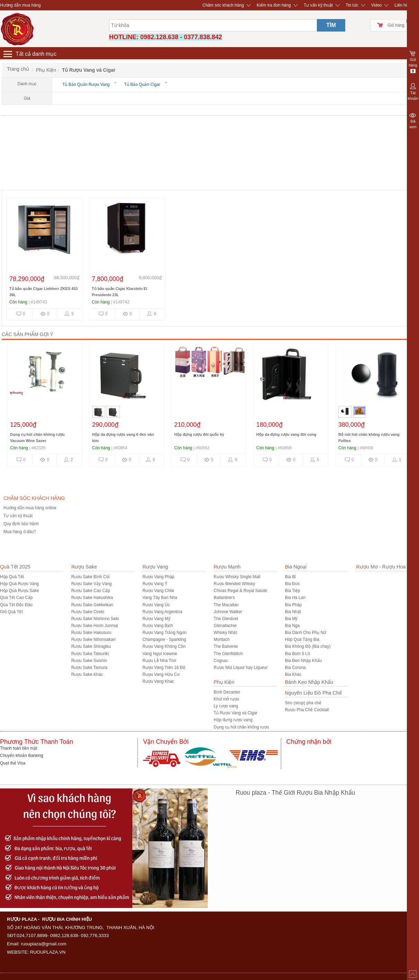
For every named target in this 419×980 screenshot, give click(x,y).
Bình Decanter (227, 692)
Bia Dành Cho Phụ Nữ (306, 633)
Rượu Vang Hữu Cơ (161, 674)
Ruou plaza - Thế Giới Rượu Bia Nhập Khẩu (296, 793)
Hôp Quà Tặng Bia (302, 639)
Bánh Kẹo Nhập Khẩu (309, 682)
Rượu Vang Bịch (158, 626)
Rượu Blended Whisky (234, 584)
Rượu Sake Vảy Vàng (92, 584)
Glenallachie (225, 626)
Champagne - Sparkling (164, 639)
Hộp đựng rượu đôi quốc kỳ (199, 434)
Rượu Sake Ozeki (88, 612)
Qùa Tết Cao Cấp (16, 598)
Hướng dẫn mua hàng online (30, 508)
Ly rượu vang (226, 706)
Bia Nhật (293, 612)
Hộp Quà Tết (12, 577)
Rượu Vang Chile (158, 591)
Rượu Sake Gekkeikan (92, 605)
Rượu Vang (155, 567)
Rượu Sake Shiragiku (91, 646)
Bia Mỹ (291, 619)
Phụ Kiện (224, 682)
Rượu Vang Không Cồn (164, 646)
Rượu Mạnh (227, 567)
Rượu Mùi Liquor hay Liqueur (241, 668)
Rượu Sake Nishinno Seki (95, 619)
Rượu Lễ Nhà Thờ (159, 661)
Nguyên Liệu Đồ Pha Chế (313, 693)
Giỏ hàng (396, 25)
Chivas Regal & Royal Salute (240, 591)
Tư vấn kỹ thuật (318, 5)
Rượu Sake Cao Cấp (91, 591)
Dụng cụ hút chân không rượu (241, 727)
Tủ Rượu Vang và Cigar (236, 713)
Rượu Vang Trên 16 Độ (164, 668)
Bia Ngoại (296, 567)
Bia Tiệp (293, 591)
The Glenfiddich (228, 654)
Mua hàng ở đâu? (20, 532)
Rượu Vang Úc (156, 605)
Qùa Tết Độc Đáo (16, 605)
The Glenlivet (226, 619)
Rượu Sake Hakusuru (91, 633)
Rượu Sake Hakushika (92, 598)
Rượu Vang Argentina (162, 612)
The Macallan (226, 605)
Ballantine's (224, 598)
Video (376, 5)
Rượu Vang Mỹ (156, 619)
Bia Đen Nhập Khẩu (304, 661)
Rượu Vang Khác (158, 681)
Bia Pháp (293, 605)
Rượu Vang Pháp (158, 577)
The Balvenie (226, 646)
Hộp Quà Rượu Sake (20, 591)
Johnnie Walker (228, 612)
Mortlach (222, 639)
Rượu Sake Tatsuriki (90, 654)
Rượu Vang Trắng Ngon (164, 633)
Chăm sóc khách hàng (223, 5)
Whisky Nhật (225, 633)
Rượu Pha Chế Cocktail (307, 710)
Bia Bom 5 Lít (297, 654)
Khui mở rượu (226, 699)
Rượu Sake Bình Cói (90, 577)
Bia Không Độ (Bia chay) (308, 646)
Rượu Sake (84, 567)
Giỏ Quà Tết (11, 612)
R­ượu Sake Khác (87, 674)
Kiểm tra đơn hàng (274, 5)
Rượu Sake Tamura (89, 668)
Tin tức (352, 5)
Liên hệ (401, 5)
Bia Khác (293, 674)
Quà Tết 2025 (15, 567)
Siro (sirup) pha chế (303, 703)
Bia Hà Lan (295, 598)
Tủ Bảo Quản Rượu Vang (88, 85)
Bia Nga (292, 626)
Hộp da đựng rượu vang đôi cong (286, 434)
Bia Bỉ (291, 577)
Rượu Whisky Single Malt (237, 577)
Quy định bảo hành (21, 524)
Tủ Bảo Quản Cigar (144, 85)
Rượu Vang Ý (155, 584)
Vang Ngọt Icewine (160, 654)
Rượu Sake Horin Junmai (95, 626)
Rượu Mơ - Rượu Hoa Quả (386, 567)
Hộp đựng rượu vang (233, 720)
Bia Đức (292, 584)
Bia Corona (295, 668)
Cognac (221, 661)
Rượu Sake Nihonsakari (93, 639)
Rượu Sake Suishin (89, 661)
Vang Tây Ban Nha (160, 598)
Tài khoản (413, 91)
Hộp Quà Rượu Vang (20, 584)
